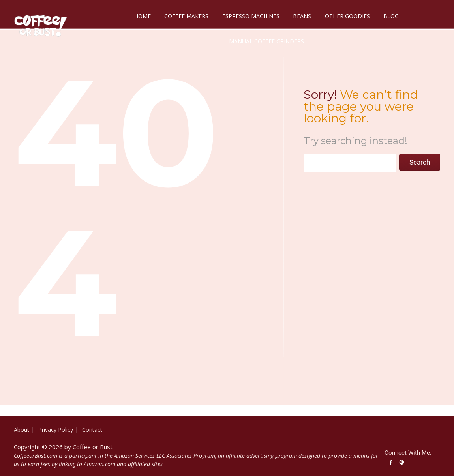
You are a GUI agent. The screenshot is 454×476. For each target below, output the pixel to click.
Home (143, 16)
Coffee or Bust (93, 447)
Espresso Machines (251, 16)
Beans (302, 16)
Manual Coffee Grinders (266, 41)
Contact (92, 430)
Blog (391, 16)
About (22, 430)
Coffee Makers (186, 16)
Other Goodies (347, 16)
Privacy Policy (56, 430)
